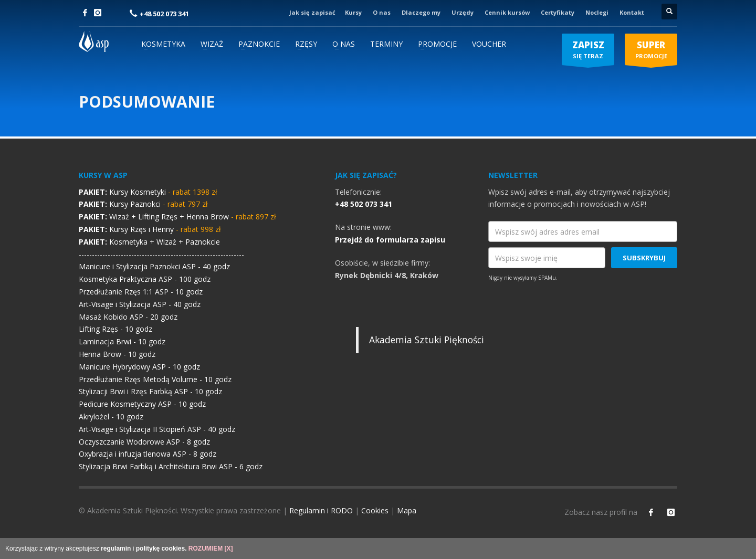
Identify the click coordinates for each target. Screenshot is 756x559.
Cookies (375, 510)
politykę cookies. (161, 549)
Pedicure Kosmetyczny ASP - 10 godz (142, 404)
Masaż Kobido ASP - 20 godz (128, 317)
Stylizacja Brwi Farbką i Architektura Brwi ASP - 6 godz (171, 466)
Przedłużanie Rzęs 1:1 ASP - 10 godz (141, 292)
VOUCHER (489, 44)
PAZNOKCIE (259, 44)
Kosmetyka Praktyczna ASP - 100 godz (145, 279)
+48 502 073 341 (164, 14)
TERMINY (386, 44)
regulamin (116, 549)
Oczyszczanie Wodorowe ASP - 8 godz (144, 442)
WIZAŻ (212, 44)
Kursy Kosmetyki (148, 192)
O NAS (344, 44)
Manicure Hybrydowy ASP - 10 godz (139, 367)
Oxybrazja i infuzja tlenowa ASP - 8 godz (148, 454)
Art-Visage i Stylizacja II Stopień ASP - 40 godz (157, 429)
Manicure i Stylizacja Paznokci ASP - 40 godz (154, 266)
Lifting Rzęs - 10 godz (115, 329)
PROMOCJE (437, 44)
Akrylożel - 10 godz (111, 416)
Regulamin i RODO (321, 510)
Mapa (407, 510)
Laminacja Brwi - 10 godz (122, 341)
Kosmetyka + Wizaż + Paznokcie (149, 242)
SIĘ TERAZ (588, 52)
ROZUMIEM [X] (211, 549)
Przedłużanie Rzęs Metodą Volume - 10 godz (155, 379)
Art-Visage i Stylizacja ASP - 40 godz (140, 304)
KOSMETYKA (163, 44)
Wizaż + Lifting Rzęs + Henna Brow (177, 217)
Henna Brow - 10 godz (117, 354)
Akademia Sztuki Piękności (427, 340)
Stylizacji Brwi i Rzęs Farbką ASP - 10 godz (150, 391)
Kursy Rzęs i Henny (150, 229)
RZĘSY (306, 44)
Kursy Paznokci (143, 204)
